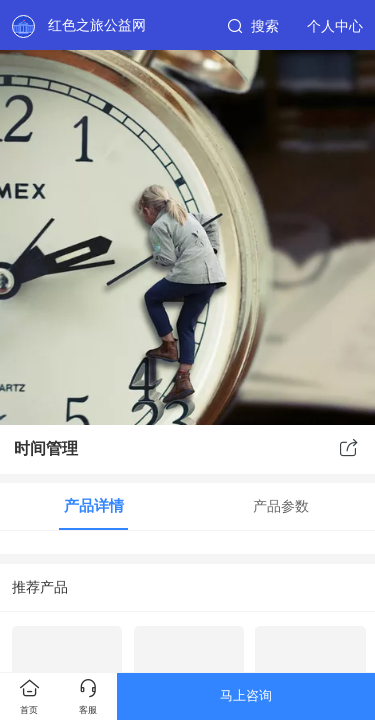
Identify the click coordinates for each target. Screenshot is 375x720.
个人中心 (335, 26)
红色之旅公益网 (97, 25)
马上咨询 (246, 695)
